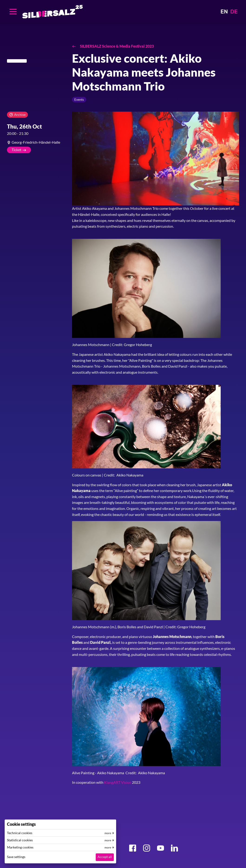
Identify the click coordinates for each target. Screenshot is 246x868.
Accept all (105, 857)
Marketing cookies (20, 847)
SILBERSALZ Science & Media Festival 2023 (116, 46)
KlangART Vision (118, 782)
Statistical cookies (20, 840)
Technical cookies (20, 833)
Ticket (16, 150)
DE (234, 12)
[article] (36, 142)
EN (224, 12)
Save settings (16, 857)
